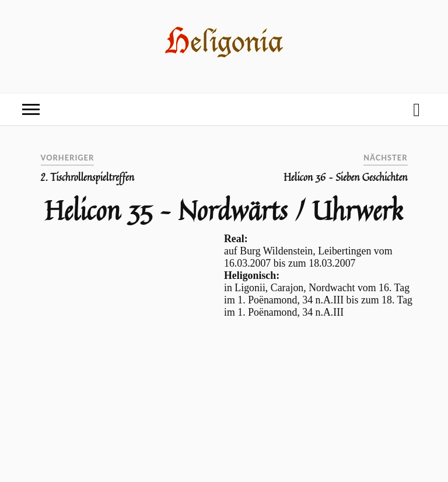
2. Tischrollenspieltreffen (87, 177)
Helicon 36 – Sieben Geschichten (345, 177)
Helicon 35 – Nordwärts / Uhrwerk (224, 210)
